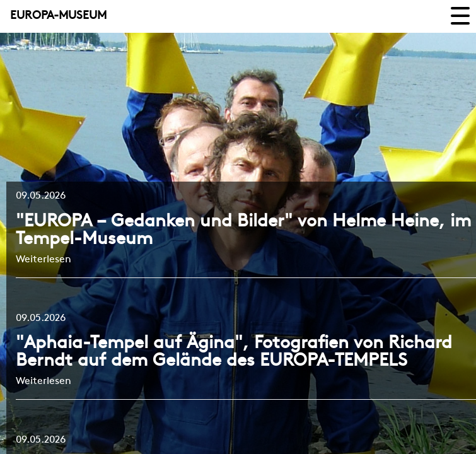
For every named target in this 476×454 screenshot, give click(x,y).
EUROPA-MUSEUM (58, 16)
